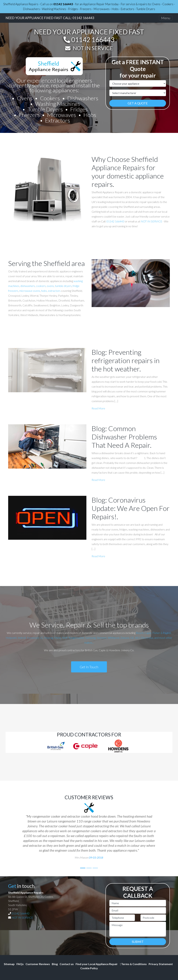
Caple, (148, 633)
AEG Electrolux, (144, 638)
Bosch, (140, 633)
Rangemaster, (77, 638)
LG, (42, 638)
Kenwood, (33, 638)
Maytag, (49, 638)
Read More (98, 408)
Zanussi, (125, 638)
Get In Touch (89, 667)
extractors (54, 291)
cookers (41, 286)
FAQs (20, 964)
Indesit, (22, 638)
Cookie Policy (89, 968)
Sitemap (9, 964)
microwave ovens (30, 291)
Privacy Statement (161, 964)
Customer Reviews (38, 964)
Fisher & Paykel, (162, 633)
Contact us (67, 964)
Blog (55, 964)
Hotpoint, (11, 638)
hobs (44, 291)
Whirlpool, (114, 638)
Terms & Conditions (133, 964)
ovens (50, 286)
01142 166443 (63, 4)
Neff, (65, 638)
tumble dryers (63, 286)
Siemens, (102, 638)
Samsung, (91, 638)
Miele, (58, 638)
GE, (132, 638)
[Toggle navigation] (166, 18)
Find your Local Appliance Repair (97, 964)
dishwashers (28, 286)
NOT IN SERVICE (93, 48)
